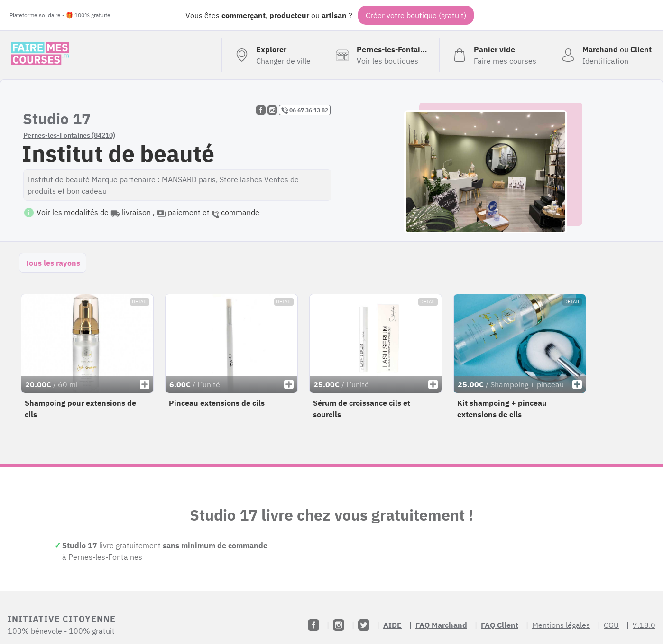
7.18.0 (644, 625)
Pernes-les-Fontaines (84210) (69, 135)
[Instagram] (339, 625)
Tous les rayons (53, 263)
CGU (611, 625)
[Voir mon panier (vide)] (493, 55)
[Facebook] (313, 625)
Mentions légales (561, 625)
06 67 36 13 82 (305, 110)
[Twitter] (364, 625)
